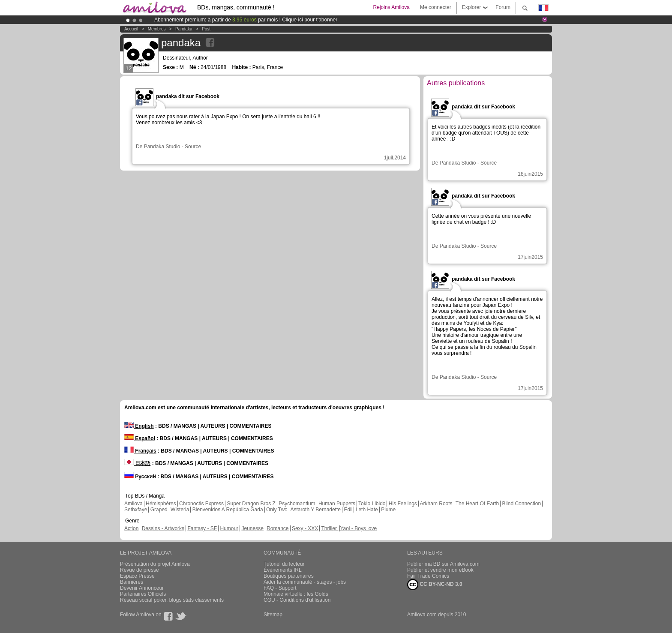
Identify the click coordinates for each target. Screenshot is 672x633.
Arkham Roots (436, 504)
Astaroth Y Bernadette (315, 510)
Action (131, 528)
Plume (388, 510)
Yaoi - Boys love (358, 528)
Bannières (132, 582)
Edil (348, 510)
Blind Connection (521, 504)
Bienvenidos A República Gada (228, 510)
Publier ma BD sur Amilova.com (443, 564)
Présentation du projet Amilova (155, 564)
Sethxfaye (136, 510)
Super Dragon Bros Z (251, 504)
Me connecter (436, 7)
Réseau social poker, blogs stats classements (172, 600)
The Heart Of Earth (477, 504)
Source (193, 147)
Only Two (277, 510)
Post (206, 29)
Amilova (133, 504)
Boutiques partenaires (289, 576)
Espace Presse (137, 576)
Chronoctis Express (201, 504)
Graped (159, 510)
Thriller (330, 528)
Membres (157, 29)
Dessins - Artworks (163, 528)
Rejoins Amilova (391, 7)
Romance (277, 528)
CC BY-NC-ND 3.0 (435, 585)
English (139, 426)
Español (140, 438)
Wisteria (180, 510)
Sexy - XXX (305, 528)
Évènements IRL (283, 570)
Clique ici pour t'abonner (310, 20)
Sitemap (273, 615)
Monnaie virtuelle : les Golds (296, 594)
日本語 (137, 463)
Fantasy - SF (202, 528)
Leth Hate (367, 510)
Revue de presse (139, 570)
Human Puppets (337, 504)
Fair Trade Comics (428, 576)
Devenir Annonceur (142, 588)
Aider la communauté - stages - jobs (305, 582)
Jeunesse (252, 528)
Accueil (131, 29)
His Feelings (403, 504)
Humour (229, 528)
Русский (140, 477)
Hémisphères (161, 504)
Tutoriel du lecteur (284, 564)
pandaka (184, 29)
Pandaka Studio (162, 147)
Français (140, 451)
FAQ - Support (280, 588)
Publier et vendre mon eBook (440, 570)
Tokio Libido (372, 504)
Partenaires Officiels (143, 594)
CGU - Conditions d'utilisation (297, 600)
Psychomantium (297, 504)
